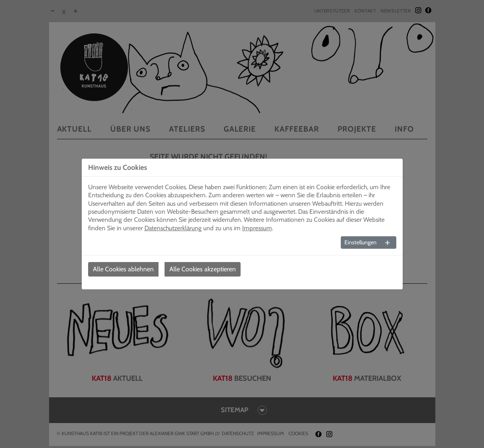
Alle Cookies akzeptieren (203, 269)
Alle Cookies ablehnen (123, 269)
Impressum (257, 228)
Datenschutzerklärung (173, 228)
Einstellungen (360, 242)
